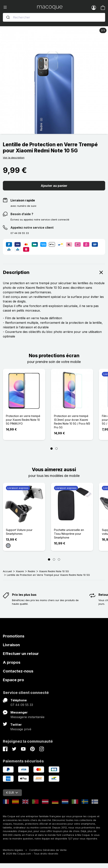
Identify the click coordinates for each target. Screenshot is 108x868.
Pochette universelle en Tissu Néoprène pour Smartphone (69, 534)
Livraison (11, 645)
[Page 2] (56, 449)
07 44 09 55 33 (22, 705)
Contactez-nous (18, 671)
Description (54, 272)
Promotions (14, 636)
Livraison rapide (23, 200)
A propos (12, 662)
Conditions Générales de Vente (48, 850)
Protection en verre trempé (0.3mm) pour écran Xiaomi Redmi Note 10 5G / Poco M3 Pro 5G (72, 422)
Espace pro (13, 680)
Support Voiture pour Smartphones (19, 532)
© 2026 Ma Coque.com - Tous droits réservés (31, 854)
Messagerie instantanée (27, 717)
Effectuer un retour (21, 654)
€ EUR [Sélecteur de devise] (12, 793)
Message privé (21, 729)
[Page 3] (59, 559)
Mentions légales (13, 850)
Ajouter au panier (54, 186)
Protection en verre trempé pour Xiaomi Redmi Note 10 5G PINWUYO (23, 420)
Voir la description (14, 158)
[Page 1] (52, 449)
